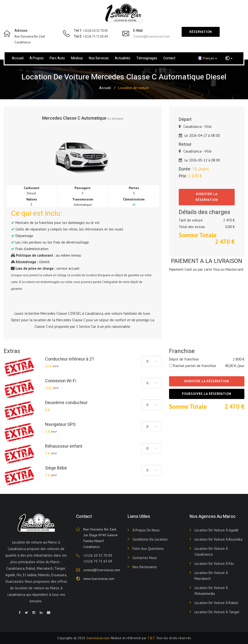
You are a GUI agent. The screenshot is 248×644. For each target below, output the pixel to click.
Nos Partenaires (145, 567)
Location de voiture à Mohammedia (211, 591)
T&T (151, 638)
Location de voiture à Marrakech (211, 576)
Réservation (201, 32)
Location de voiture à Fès (214, 563)
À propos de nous (146, 530)
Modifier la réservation (207, 197)
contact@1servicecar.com (151, 36)
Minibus (77, 58)
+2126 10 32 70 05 (98, 555)
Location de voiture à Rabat (216, 603)
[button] (229, 58)
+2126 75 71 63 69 (98, 561)
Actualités (123, 58)
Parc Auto (57, 58)
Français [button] (207, 58)
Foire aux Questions (148, 548)
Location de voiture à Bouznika (218, 539)
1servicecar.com (98, 638)
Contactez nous (145, 558)
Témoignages (147, 58)
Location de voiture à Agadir (217, 530)
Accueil (18, 58)
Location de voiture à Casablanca (211, 551)
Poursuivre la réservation (207, 394)
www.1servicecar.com (99, 579)
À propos (37, 58)
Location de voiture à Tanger (217, 612)
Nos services (99, 58)
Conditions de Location (150, 539)
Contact (169, 58)
